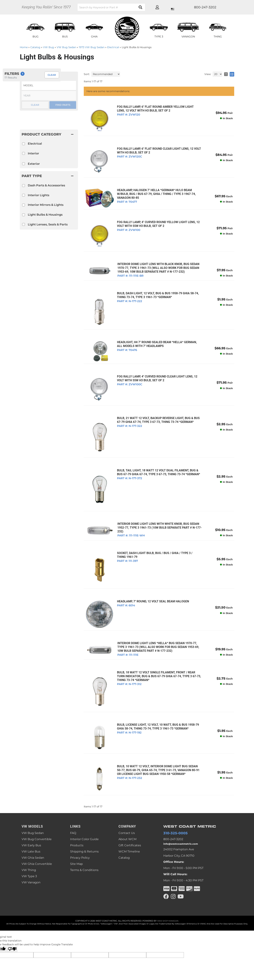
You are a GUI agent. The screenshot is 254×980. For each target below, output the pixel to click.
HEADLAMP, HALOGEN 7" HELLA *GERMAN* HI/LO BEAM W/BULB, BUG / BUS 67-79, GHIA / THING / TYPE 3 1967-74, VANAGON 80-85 (155, 190)
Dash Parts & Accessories (46, 185)
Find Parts (63, 105)
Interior (33, 153)
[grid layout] (226, 74)
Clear (35, 105)
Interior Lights (39, 195)
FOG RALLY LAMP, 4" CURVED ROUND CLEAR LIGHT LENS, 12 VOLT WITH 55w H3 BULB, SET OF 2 (155, 368)
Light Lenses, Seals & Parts (48, 224)
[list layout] (232, 74)
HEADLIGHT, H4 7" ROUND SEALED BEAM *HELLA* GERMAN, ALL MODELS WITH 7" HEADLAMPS (158, 335)
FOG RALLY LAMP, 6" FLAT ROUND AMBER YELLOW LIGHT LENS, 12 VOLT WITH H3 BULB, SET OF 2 (158, 109)
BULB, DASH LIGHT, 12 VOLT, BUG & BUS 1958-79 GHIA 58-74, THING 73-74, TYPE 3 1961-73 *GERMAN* (156, 288)
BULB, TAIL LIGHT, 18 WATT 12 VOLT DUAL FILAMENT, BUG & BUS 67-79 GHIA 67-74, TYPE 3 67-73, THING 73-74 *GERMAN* (157, 458)
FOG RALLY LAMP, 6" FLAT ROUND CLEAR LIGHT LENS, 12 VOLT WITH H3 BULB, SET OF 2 (157, 149)
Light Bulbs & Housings (45, 215)
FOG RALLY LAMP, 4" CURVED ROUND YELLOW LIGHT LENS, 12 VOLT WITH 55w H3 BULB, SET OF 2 (157, 219)
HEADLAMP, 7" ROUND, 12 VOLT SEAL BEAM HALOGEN (151, 582)
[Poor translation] (12, 924)
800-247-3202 (173, 813)
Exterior (34, 164)
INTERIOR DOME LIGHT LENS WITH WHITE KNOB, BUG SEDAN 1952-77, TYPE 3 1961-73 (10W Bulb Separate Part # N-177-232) (157, 511)
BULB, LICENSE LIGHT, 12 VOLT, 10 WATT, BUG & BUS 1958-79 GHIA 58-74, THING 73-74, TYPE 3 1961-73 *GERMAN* (156, 703)
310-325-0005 (173, 806)
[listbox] (49, 85)
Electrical (35, 144)
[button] (49, 176)
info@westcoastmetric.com (183, 818)
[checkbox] (24, 186)
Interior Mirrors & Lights (46, 205)
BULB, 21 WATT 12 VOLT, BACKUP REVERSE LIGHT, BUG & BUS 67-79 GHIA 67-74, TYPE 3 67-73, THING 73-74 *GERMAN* (157, 408)
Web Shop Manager (168, 896)
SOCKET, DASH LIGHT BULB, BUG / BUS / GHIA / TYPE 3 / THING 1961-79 (158, 538)
